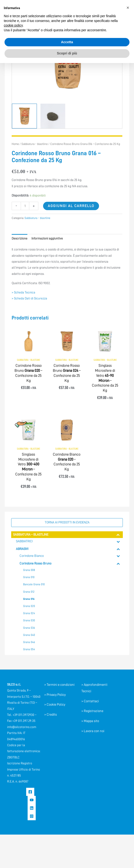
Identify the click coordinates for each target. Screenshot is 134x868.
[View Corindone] (24, 116)
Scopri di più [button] (67, 53)
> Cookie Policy (55, 704)
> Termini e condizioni (59, 685)
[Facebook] (30, 792)
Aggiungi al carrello (71, 206)
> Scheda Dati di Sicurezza (29, 298)
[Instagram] (32, 816)
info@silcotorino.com (22, 727)
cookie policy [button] (13, 25)
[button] (128, 8)
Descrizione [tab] (20, 238)
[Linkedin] (32, 808)
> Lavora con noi (93, 731)
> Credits (51, 714)
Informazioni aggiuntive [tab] (47, 238)
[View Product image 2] (53, 116)
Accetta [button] (67, 42)
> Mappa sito (90, 721)
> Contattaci (90, 701)
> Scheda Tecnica (23, 292)
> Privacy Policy (55, 695)
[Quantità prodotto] (25, 206)
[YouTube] (32, 800)
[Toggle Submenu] (118, 535)
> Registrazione (92, 711)
